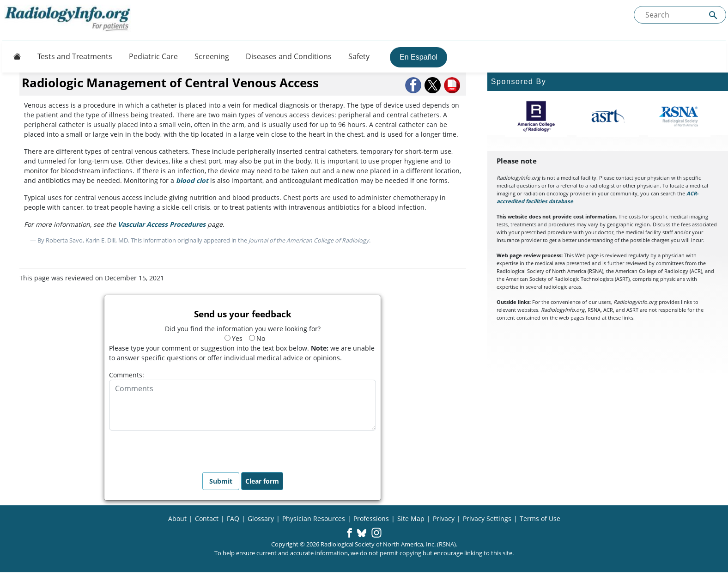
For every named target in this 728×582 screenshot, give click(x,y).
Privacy (444, 518)
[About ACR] (536, 116)
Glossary (261, 518)
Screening (212, 56)
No (257, 338)
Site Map (411, 518)
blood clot (192, 180)
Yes (234, 338)
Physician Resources (314, 518)
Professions (371, 518)
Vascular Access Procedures (162, 224)
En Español (419, 57)
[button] (414, 85)
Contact (207, 518)
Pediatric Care (153, 56)
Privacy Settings (487, 518)
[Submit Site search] (713, 15)
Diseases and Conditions (289, 56)
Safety (359, 56)
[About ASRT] (608, 116)
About (177, 518)
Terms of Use (540, 518)
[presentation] (179, 449)
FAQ (233, 518)
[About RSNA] (679, 116)
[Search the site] (680, 15)
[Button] (14, 56)
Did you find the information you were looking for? (243, 329)
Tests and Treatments (75, 56)
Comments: (127, 375)
